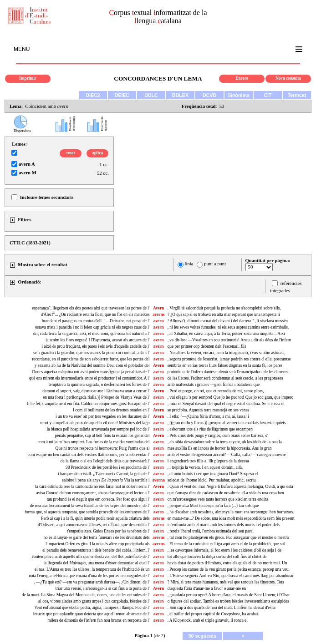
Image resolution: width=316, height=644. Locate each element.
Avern (158, 308)
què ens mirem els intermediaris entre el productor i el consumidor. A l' (89, 378)
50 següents (203, 636)
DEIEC (122, 95)
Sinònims (239, 95)
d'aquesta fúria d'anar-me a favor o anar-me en (207, 588)
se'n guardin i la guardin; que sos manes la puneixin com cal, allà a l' (91, 353)
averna (158, 480)
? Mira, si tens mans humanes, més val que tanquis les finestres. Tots (226, 582)
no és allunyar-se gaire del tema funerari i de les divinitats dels (96, 538)
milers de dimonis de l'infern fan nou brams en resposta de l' (98, 620)
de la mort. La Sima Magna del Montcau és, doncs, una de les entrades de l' (86, 595)
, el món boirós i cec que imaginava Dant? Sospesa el (213, 474)
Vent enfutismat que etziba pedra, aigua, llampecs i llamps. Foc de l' (92, 608)
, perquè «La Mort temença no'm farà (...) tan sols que (213, 506)
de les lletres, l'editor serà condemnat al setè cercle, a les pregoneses (225, 378)
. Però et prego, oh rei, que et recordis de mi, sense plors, (216, 391)
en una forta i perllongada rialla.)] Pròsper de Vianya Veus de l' (96, 397)
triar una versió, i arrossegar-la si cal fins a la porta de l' (103, 588)
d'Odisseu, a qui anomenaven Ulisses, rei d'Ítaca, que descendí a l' (94, 525)
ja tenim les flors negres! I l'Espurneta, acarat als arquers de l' (98, 340)
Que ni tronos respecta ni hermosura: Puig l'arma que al (102, 448)
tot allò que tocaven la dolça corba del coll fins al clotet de (217, 557)
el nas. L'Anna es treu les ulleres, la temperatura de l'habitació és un (92, 569)
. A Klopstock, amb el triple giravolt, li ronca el (208, 620)
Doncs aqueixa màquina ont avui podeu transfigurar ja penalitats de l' (91, 372)
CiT (268, 95)
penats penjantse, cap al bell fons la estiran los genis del (102, 436)
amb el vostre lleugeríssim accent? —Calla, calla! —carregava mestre (227, 455)
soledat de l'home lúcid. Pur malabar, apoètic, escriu (212, 480)
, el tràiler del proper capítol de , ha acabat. (213, 614)
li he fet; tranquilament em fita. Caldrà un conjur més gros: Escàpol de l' (89, 404)
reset (71, 153)
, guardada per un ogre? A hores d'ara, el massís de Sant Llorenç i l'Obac (229, 595)
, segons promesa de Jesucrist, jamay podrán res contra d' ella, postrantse (229, 359)
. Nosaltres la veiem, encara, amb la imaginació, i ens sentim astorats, (227, 353)
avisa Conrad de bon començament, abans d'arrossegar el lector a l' (93, 493)
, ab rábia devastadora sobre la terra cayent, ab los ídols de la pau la (225, 442)
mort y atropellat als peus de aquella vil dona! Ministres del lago (95, 423)
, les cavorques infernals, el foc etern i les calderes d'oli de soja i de (224, 550)
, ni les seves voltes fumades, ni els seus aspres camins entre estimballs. (228, 327)
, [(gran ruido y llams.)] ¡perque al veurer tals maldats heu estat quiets (227, 423)
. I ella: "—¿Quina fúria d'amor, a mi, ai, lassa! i (208, 416)
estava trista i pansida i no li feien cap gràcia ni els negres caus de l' (92, 327)
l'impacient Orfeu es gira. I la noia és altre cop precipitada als (98, 544)
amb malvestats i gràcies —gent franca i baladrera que (214, 385)
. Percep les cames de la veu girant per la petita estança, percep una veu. (229, 569)
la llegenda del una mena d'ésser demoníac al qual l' (96, 563)
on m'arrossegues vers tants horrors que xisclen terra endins (218, 499)
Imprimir (28, 78)
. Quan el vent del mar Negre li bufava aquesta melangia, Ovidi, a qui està (230, 487)
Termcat (297, 95)
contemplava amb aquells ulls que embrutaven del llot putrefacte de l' (91, 557)
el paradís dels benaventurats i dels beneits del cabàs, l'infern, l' (96, 550)
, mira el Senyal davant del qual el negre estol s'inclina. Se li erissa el (226, 404)
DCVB (209, 95)
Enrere (242, 78)
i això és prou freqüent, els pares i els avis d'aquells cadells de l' (96, 346)
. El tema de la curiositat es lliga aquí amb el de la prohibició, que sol (226, 544)
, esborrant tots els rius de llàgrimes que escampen (210, 429)
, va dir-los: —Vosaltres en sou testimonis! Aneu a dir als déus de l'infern (229, 340)
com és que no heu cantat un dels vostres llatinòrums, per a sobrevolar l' (89, 455)
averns (158, 314)
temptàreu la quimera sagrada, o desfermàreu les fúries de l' (99, 385)
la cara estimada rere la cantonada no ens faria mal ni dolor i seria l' (92, 487)
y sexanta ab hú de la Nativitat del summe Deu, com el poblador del (92, 365)
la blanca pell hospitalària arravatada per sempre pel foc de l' (98, 429)
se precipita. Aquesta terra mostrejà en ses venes (209, 410)
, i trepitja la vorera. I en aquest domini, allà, (205, 467)
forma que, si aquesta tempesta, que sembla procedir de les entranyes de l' (87, 512)
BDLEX (180, 95)
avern (159, 321)
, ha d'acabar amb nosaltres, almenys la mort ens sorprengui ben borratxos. (231, 512)
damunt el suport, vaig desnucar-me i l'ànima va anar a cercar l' (96, 391)
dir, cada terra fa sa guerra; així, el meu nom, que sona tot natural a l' (92, 334)
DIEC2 (93, 95)
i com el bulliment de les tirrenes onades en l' (111, 410)
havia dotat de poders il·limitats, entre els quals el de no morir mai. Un (227, 563)
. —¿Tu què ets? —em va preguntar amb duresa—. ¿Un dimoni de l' (92, 582)
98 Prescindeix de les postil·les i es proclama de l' (108, 467)
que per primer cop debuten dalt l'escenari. (207, 346)
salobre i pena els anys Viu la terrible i (106, 480)
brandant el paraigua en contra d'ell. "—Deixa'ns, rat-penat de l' (96, 321)
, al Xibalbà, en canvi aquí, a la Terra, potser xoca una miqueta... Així (226, 334)
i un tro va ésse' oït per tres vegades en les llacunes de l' (103, 416)
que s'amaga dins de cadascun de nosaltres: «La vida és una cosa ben (226, 493)
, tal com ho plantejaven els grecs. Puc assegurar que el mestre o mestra (228, 538)
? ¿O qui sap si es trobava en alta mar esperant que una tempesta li (224, 314)
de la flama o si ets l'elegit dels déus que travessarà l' (105, 461)
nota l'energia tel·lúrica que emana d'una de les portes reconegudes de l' (89, 576)
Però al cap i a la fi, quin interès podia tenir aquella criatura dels (95, 518)
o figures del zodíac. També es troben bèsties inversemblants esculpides (228, 601)
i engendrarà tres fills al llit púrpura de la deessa (208, 461)
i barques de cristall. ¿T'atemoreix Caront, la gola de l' (104, 474)
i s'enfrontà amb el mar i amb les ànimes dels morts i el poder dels (224, 525)
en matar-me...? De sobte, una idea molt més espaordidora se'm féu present (231, 518)
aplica (97, 153)
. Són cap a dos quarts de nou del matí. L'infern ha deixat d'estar (222, 608)
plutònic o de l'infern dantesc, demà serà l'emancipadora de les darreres (228, 372)
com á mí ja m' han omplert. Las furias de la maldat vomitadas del (93, 442)
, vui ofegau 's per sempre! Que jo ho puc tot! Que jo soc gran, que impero (231, 397)
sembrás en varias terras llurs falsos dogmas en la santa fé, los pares (225, 365)
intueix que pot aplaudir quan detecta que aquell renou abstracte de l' (92, 614)
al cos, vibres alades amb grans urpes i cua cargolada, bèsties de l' (94, 601)
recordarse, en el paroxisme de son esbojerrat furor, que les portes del (91, 359)
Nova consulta (288, 78)
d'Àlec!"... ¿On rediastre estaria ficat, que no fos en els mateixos (95, 314)
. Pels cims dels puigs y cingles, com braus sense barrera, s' (218, 436)
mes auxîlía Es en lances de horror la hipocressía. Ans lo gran (220, 448)
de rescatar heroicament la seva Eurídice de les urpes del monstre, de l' (90, 506)
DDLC (151, 95)
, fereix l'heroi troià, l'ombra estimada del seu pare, (211, 531)
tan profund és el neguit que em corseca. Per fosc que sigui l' (98, 499)
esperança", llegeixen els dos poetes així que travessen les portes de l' (91, 308)
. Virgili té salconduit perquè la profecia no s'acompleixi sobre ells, (224, 308)
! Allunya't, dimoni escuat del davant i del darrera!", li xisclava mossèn (228, 321)
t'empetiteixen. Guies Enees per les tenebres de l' (108, 531)
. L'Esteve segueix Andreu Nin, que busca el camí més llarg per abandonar (231, 576)
